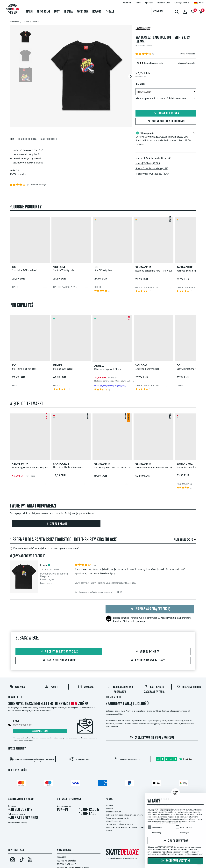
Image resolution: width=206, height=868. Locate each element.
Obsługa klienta (189, 687)
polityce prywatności (194, 854)
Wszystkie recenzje (114, 821)
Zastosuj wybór (175, 841)
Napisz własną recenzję (150, 609)
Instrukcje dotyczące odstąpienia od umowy (124, 815)
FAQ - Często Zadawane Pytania (119, 824)
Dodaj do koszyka (166, 113)
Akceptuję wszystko (175, 861)
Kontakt (109, 830)
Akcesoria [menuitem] (83, 12)
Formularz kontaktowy (18, 822)
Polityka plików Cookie (66, 864)
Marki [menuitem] (29, 12)
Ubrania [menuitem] (68, 12)
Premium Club (137, 618)
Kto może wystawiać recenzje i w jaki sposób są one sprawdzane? (44, 548)
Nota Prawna (64, 851)
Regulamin (61, 857)
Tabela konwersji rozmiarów (117, 818)
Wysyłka (17, 687)
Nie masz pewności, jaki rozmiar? (165, 98)
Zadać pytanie (56, 524)
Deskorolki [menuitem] (43, 12)
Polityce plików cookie (174, 854)
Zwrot (51, 687)
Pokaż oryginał (47, 579)
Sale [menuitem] (110, 12)
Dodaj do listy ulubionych (166, 122)
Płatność (109, 805)
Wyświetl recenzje (187, 54)
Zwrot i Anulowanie (114, 812)
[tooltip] (194, 63)
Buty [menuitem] (57, 12)
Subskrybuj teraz (40, 731)
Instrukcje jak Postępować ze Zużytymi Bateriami (126, 827)
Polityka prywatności (66, 861)
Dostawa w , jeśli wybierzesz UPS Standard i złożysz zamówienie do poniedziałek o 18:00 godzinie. (166, 138)
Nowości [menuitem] (97, 12)
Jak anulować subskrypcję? (23, 740)
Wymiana (86, 687)
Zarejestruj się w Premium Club (152, 738)
